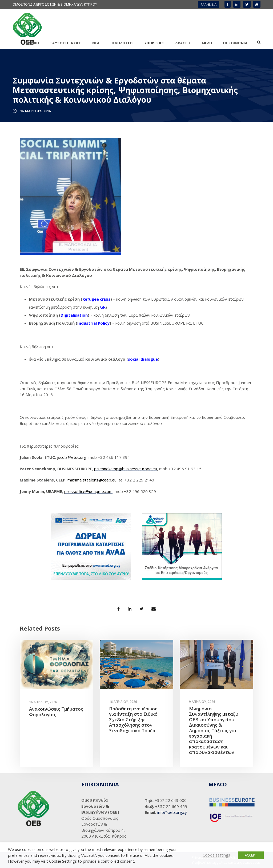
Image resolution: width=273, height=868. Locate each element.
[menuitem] (208, 5)
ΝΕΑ (96, 43)
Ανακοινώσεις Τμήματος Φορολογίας (56, 712)
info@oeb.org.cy (172, 812)
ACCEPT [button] (251, 855)
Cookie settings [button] (216, 855)
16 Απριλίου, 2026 (43, 702)
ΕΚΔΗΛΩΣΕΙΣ (122, 43)
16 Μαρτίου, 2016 (36, 111)
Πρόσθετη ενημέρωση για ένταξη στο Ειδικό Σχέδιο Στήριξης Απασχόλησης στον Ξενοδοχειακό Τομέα (133, 720)
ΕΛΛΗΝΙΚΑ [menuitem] (208, 5)
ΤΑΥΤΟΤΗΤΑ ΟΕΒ (66, 43)
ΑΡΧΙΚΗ (32, 43)
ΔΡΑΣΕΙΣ (183, 43)
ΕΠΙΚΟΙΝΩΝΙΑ (235, 43)
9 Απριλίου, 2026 (202, 702)
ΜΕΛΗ (207, 43)
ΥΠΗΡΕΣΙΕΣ (155, 43)
